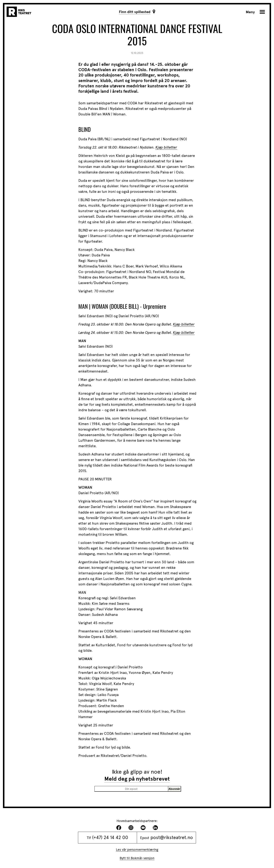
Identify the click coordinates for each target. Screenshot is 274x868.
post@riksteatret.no (172, 837)
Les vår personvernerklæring (137, 849)
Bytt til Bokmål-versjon (137, 858)
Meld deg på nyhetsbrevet (137, 779)
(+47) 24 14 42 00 (110, 837)
